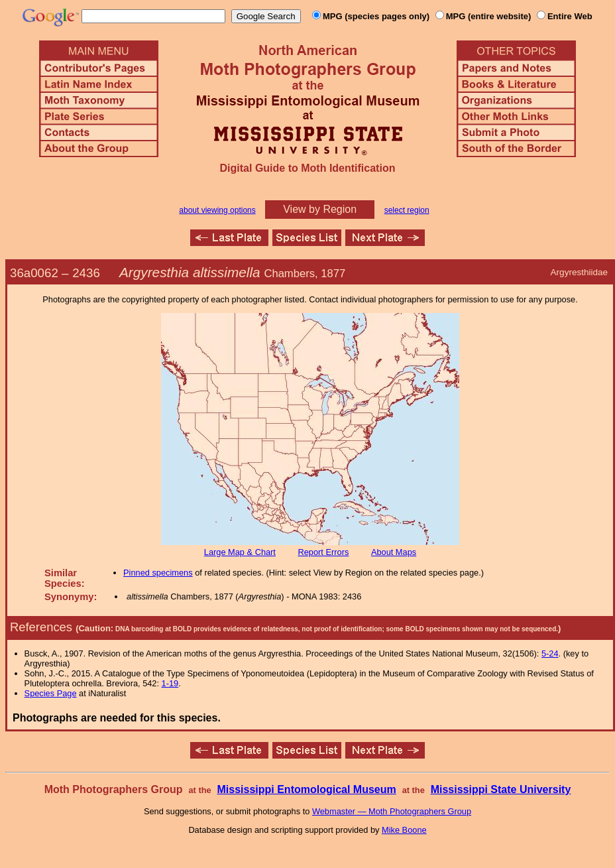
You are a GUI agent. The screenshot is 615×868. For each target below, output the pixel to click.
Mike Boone (404, 830)
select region (407, 210)
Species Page (51, 693)
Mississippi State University (501, 789)
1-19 (170, 683)
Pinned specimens (158, 573)
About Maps (394, 552)
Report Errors (324, 552)
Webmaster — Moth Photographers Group (392, 811)
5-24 (550, 653)
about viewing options (217, 210)
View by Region (320, 209)
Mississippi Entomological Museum (306, 789)
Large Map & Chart (240, 552)
